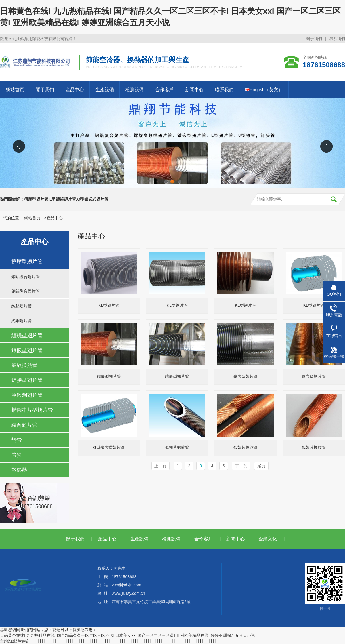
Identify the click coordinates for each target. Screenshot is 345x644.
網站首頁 (15, 90)
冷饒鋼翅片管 (27, 395)
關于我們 (314, 39)
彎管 (17, 440)
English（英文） (264, 90)
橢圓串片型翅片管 (32, 410)
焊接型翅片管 (27, 380)
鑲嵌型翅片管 (27, 350)
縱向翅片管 (24, 425)
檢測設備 (135, 90)
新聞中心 (194, 90)
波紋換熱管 (24, 365)
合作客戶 (164, 90)
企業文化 (268, 539)
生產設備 (105, 90)
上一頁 (160, 466)
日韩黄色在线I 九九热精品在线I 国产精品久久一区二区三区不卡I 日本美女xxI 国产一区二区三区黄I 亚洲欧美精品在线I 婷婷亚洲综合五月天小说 (128, 635)
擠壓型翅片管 (27, 262)
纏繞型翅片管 (27, 335)
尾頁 (261, 466)
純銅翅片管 (22, 321)
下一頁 (241, 466)
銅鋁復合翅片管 (26, 291)
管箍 (17, 455)
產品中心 (75, 90)
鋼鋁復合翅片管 (26, 277)
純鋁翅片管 (22, 306)
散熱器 (19, 470)
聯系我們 (337, 39)
